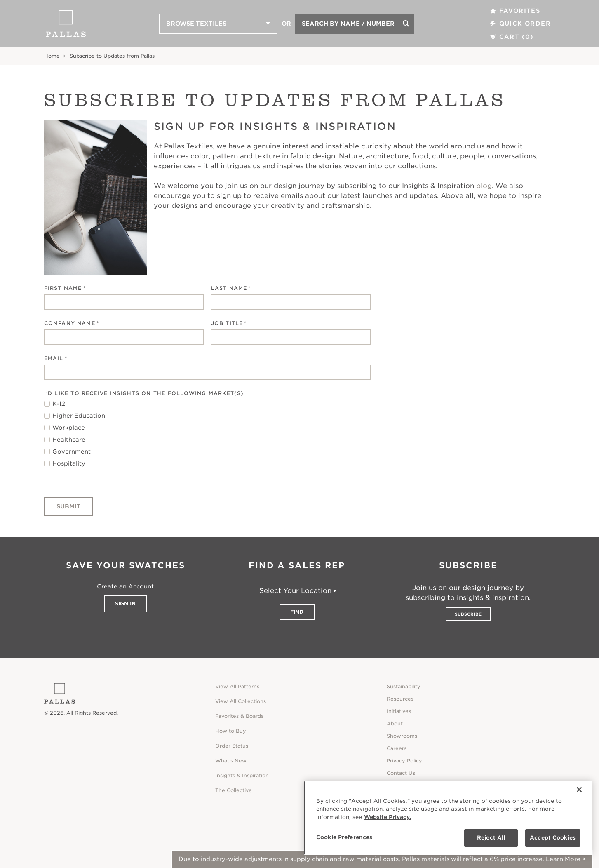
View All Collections (241, 701)
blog (484, 186)
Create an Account (125, 586)
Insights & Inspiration (242, 775)
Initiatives (399, 711)
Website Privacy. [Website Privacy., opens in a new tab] (388, 817)
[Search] (406, 24)
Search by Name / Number (348, 24)
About (395, 723)
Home (52, 56)
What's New (231, 761)
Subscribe (468, 614)
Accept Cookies (553, 838)
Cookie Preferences (344, 837)
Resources (400, 699)
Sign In (125, 603)
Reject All (491, 838)
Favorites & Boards (239, 716)
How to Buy (231, 731)
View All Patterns (237, 686)
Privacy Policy (404, 761)
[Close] (579, 790)
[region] (448, 818)
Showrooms (402, 736)
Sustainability (404, 686)
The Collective (234, 790)
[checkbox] (207, 434)
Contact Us (401, 773)
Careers (397, 748)
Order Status (232, 746)
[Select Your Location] (297, 591)
